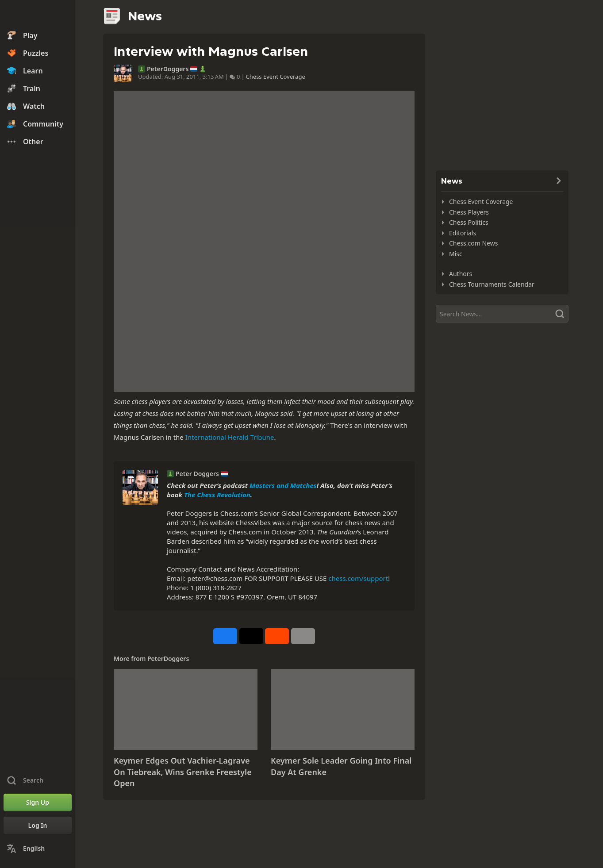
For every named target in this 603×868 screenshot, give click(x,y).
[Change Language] (38, 849)
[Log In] (38, 826)
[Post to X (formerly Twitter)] (251, 636)
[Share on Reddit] (277, 636)
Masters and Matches (283, 485)
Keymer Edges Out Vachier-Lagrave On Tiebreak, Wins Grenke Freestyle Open (183, 772)
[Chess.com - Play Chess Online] (38, 15)
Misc (456, 254)
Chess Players (469, 212)
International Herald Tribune (230, 437)
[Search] (502, 314)
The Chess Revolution (217, 495)
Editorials (463, 233)
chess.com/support (358, 578)
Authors (461, 274)
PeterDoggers (168, 69)
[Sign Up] (38, 803)
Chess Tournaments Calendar (492, 284)
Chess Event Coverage (276, 77)
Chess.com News (473, 243)
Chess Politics (469, 222)
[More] (303, 636)
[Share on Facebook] (225, 636)
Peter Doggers (197, 474)
